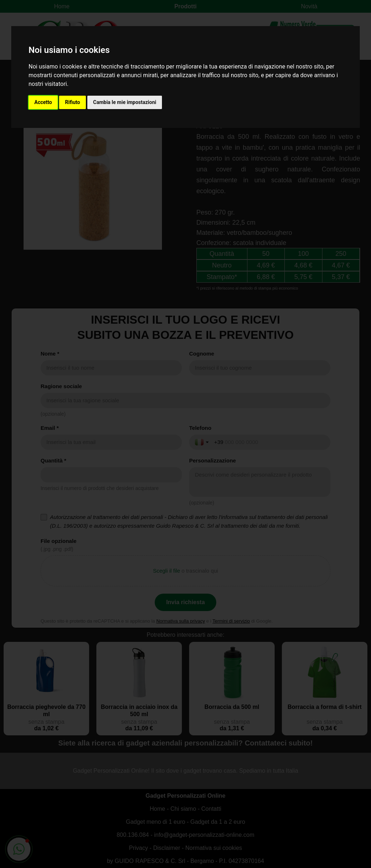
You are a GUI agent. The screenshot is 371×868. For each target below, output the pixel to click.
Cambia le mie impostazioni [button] (125, 102)
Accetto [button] (43, 102)
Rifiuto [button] (72, 102)
